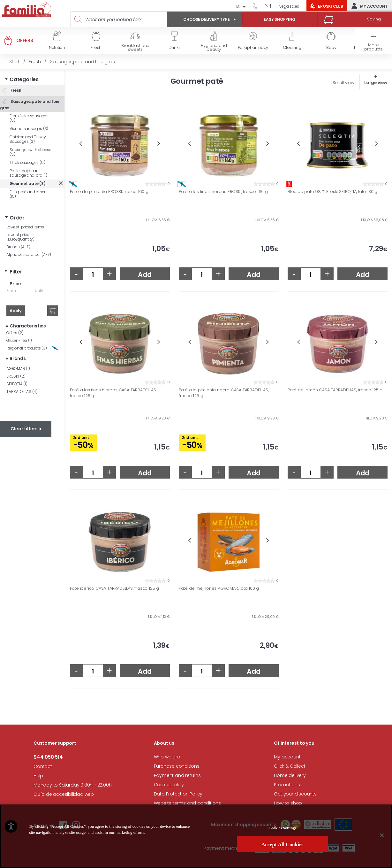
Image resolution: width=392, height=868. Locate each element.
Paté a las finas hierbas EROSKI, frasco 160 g (223, 192)
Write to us (270, 6)
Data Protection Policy (178, 794)
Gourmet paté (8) (28, 184)
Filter (16, 272)
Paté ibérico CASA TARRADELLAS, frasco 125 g (114, 588)
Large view (376, 83)
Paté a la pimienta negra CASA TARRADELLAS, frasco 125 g (224, 393)
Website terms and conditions (187, 803)
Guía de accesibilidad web (64, 794)
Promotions (287, 785)
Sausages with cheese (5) (30, 152)
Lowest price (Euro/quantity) (20, 237)
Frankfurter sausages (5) (29, 118)
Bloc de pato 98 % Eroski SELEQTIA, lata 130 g (332, 192)
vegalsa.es (289, 6)
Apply (16, 311)
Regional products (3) (32, 348)
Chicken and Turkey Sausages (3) (28, 139)
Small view (343, 83)
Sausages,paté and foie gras (30, 105)
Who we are (167, 757)
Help (38, 776)
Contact (43, 766)
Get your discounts (295, 794)
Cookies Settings (283, 857)
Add (145, 275)
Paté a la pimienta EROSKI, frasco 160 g (109, 192)
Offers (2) (15, 333)
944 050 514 (257, 6)
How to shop (288, 803)
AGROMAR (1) (18, 369)
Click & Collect (290, 766)
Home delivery (290, 775)
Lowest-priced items (25, 227)
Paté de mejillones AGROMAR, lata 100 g (219, 588)
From (11, 291)
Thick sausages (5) (27, 162)
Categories (24, 79)
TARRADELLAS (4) (22, 392)
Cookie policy (169, 785)
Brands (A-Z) (18, 247)
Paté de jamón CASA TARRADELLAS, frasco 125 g (335, 390)
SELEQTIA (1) (17, 384)
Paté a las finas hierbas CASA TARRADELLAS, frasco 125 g (113, 393)
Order (17, 218)
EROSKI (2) (16, 376)
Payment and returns (177, 775)
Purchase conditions (177, 766)
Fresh (15, 90)
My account (368, 6)
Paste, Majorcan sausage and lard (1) (28, 173)
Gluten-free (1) (19, 340)
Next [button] (159, 144)
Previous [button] (81, 144)
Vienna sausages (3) (29, 129)
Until (39, 291)
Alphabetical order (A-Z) (29, 254)
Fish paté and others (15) (29, 194)
